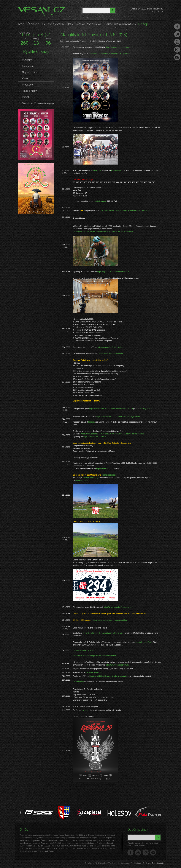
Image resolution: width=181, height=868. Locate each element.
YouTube (138, 852)
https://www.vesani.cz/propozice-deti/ (119, 607)
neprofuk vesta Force (144, 642)
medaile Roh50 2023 (94, 672)
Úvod (21, 24)
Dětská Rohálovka (88, 24)
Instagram (146, 852)
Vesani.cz (27, 8)
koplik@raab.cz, (100, 201)
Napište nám (153, 852)
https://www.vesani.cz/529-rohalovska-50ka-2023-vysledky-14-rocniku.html (103, 232)
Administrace (136, 863)
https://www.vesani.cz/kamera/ (111, 354)
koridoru (91, 422)
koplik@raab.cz (117, 170)
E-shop (143, 24)
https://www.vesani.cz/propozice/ (119, 47)
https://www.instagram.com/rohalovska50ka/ (110, 620)
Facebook (130, 852)
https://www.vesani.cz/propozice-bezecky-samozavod (94, 656)
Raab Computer (158, 863)
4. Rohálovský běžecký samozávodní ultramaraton (103, 633)
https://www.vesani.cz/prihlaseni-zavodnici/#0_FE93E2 (118, 417)
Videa (25, 79)
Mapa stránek (157, 12)
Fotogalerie (28, 66)
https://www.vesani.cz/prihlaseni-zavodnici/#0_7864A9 (111, 409)
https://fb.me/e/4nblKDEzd (83, 650)
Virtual (25, 97)
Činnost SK (36, 24)
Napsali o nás (29, 72)
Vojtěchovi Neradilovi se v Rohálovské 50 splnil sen (109, 54)
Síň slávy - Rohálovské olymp (38, 103)
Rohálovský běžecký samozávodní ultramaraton (109, 676)
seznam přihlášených (91, 478)
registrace (85, 710)
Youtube (177, 42)
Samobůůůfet (78, 681)
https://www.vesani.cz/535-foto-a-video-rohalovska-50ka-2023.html (126, 210)
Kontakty (23, 33)
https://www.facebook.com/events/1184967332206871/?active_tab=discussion (112, 434)
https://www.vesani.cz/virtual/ (95, 437)
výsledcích (97, 170)
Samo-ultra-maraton (120, 24)
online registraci (109, 475)
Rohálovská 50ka (59, 24)
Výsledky (27, 60)
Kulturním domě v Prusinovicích (110, 347)
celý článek (50, 851)
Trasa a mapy (29, 91)
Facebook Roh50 (177, 34)
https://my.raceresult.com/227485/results (114, 272)
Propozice (27, 85)
